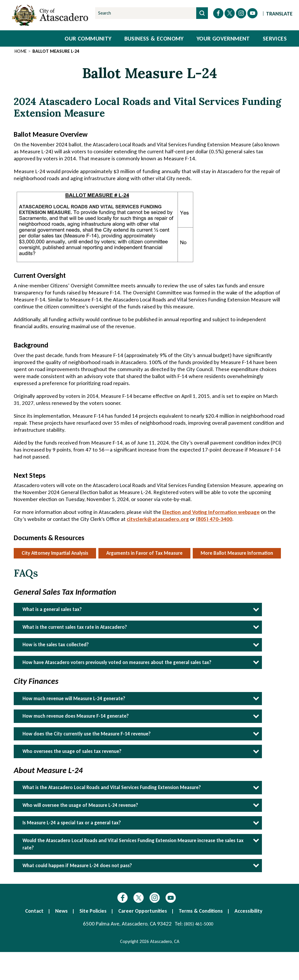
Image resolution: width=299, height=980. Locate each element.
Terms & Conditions (201, 911)
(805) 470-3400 (214, 519)
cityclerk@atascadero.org (158, 519)
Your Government (223, 38)
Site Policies (93, 911)
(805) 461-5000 (199, 924)
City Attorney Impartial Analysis (55, 553)
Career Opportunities (143, 911)
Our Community (88, 38)
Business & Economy (154, 38)
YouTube (171, 898)
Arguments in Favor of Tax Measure (144, 553)
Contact (34, 911)
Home (21, 51)
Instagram (155, 898)
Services (275, 38)
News (61, 911)
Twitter (139, 898)
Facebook (122, 898)
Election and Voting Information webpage (211, 512)
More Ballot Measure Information (237, 553)
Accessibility (248, 911)
